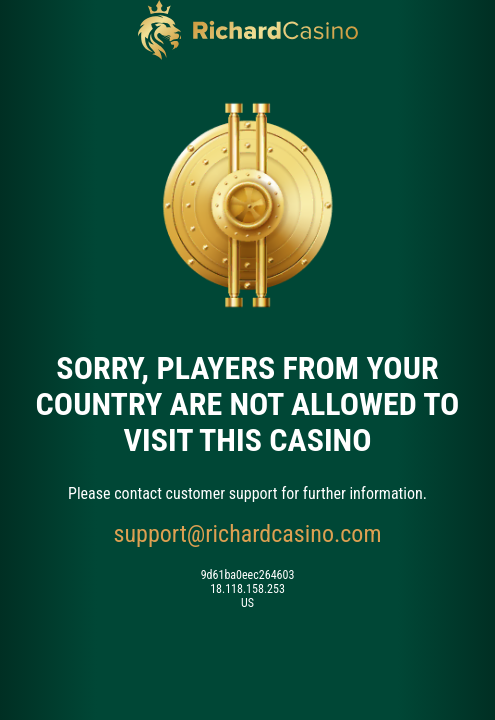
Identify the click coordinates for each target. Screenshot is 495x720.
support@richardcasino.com (248, 534)
